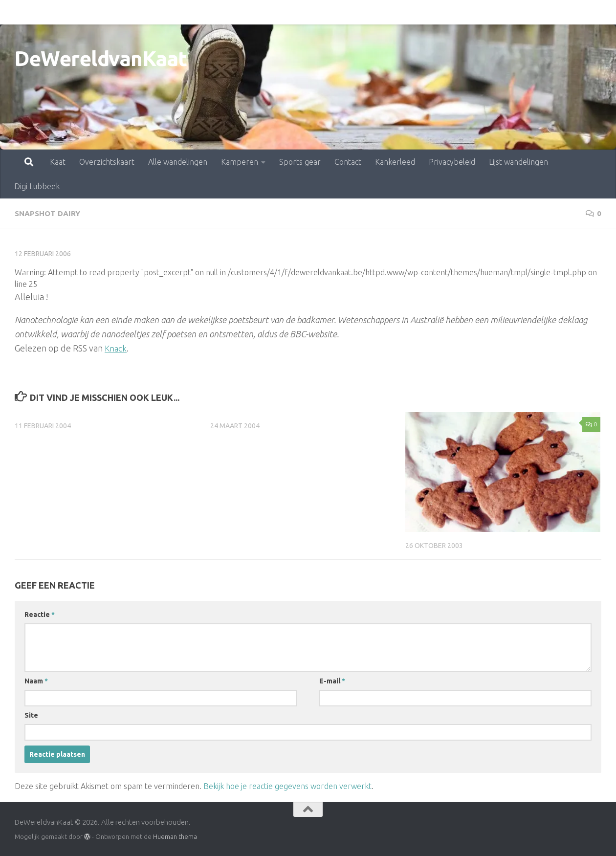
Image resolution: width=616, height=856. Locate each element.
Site (31, 715)
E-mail (332, 680)
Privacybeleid (409, 12)
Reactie (40, 614)
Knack (116, 348)
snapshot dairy (49, 213)
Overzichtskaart (64, 12)
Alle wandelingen (135, 12)
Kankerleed (352, 12)
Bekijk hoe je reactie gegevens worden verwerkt (287, 786)
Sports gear (257, 12)
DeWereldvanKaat (101, 58)
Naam (36, 680)
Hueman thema (175, 836)
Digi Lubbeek (541, 12)
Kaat (15, 12)
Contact (305, 12)
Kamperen (197, 12)
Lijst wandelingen (475, 12)
